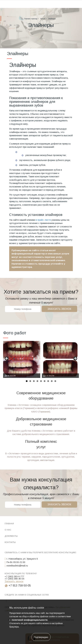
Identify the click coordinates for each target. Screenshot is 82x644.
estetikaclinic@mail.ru (17, 566)
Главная (9, 524)
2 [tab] (30, 381)
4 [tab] (37, 381)
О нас (8, 530)
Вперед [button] (75, 359)
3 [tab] (34, 381)
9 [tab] (55, 381)
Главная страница (31, 19)
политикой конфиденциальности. (30, 620)
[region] (41, 359)
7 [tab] (48, 381)
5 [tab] (41, 381)
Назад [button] (7, 359)
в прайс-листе (43, 220)
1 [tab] (27, 381)
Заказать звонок (59, 309)
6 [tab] (45, 381)
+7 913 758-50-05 (20, 586)
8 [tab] (52, 381)
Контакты (10, 542)
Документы (11, 536)
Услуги (43, 19)
